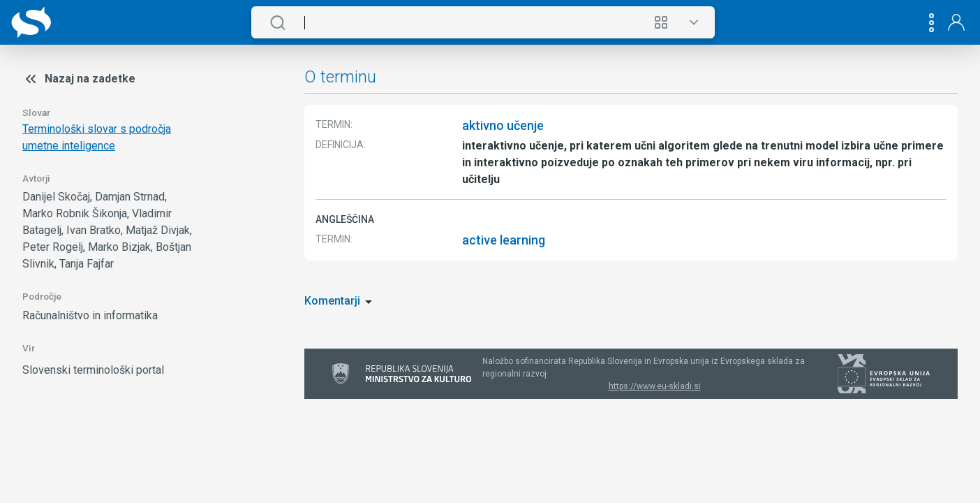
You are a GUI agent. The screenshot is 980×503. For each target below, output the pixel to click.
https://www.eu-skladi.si (655, 386)
